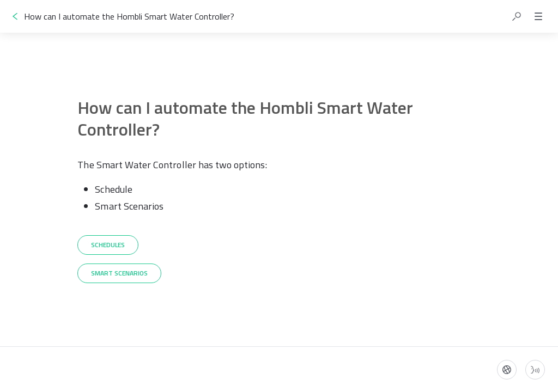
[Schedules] (108, 245)
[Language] (507, 370)
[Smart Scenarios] (119, 273)
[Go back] (15, 16)
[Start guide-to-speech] (535, 370)
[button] (517, 16)
